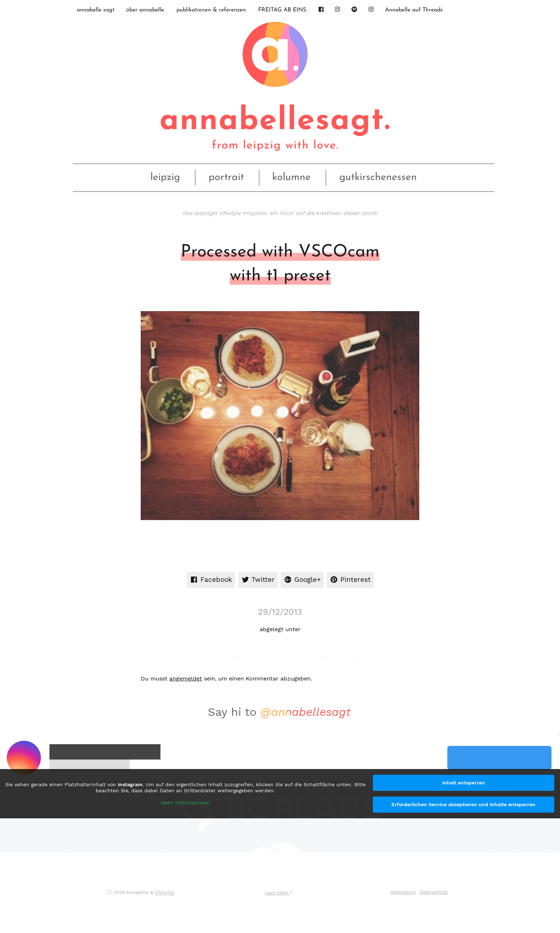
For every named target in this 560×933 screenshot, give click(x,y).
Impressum (403, 892)
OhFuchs (164, 893)
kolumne (291, 177)
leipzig (165, 177)
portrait (226, 177)
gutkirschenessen (378, 177)
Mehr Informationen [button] (185, 803)
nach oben (279, 893)
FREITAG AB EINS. (283, 10)
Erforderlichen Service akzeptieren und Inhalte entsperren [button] (463, 804)
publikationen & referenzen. (212, 10)
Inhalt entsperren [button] (464, 783)
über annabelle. (146, 10)
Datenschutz (434, 892)
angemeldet (186, 678)
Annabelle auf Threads (414, 10)
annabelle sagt (96, 10)
